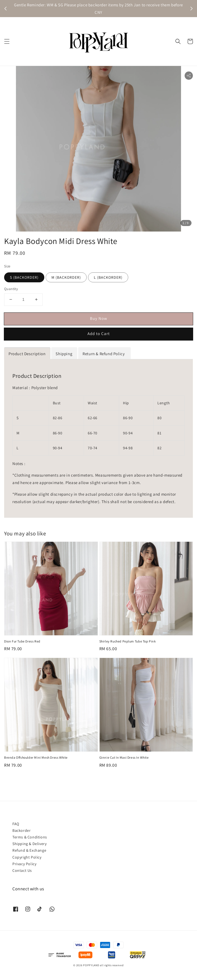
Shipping (64, 354)
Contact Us (22, 870)
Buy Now (99, 318)
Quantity (11, 289)
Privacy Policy (24, 864)
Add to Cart (99, 334)
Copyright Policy (27, 857)
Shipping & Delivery (29, 844)
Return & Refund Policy (104, 354)
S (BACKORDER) (24, 277)
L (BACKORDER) (108, 277)
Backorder (21, 830)
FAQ (16, 824)
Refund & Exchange (29, 850)
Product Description (27, 354)
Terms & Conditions (30, 837)
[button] (7, 41)
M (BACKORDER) (66, 277)
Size (7, 266)
